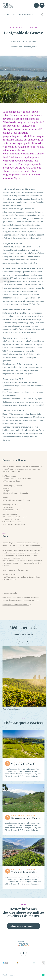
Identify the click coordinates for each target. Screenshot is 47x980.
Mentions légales (9, 975)
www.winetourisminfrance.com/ (15, 570)
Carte (36, 6)
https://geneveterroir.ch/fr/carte (16, 605)
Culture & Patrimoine (24, 15)
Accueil (6, 15)
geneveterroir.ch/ (10, 593)
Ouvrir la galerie (24, 634)
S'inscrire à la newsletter (23, 926)
